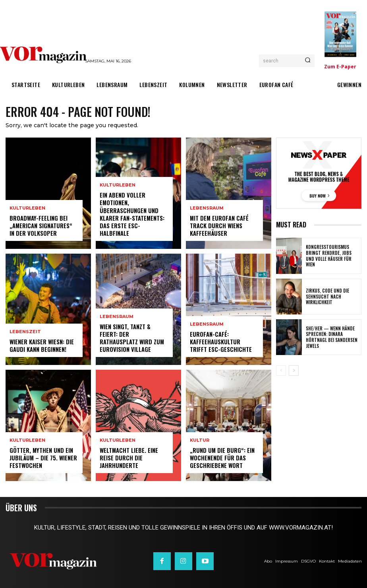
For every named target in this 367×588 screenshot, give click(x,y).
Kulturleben (27, 209)
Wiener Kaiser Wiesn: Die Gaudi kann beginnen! (42, 346)
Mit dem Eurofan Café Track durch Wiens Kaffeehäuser (219, 226)
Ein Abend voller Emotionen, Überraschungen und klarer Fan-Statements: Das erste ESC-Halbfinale (134, 219)
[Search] (308, 61)
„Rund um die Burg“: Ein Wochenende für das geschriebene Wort (221, 458)
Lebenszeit (25, 333)
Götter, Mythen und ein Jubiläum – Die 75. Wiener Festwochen (42, 458)
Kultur (200, 441)
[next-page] (294, 371)
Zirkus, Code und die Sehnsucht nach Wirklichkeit (326, 297)
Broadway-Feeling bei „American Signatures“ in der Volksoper (43, 226)
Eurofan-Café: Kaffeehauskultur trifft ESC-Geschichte (224, 342)
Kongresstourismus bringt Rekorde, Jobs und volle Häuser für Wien (331, 256)
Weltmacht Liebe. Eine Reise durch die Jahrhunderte (128, 458)
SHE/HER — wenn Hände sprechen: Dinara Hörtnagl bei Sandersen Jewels (333, 337)
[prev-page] (281, 371)
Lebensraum (117, 318)
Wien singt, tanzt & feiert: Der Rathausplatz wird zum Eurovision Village (133, 339)
